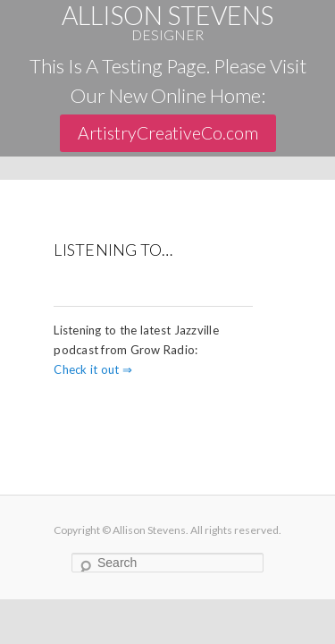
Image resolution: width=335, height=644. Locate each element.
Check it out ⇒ (93, 369)
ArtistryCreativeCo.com (168, 133)
